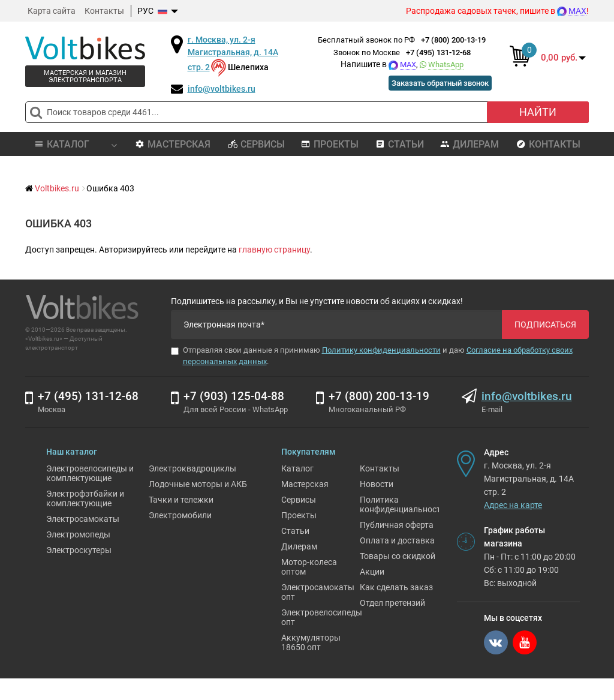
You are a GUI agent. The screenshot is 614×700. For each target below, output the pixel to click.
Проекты (330, 144)
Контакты (104, 11)
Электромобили (180, 537)
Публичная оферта (397, 546)
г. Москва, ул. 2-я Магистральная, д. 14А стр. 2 (233, 53)
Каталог (297, 490)
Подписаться (545, 325)
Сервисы (256, 144)
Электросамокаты (83, 540)
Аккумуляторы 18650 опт (311, 664)
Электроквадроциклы (192, 490)
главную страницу (274, 250)
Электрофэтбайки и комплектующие (85, 520)
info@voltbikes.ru (222, 89)
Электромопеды (78, 556)
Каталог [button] (75, 144)
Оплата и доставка (397, 562)
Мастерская (173, 144)
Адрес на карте (513, 527)
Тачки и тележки (181, 521)
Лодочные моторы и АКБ (198, 506)
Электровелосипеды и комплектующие (90, 495)
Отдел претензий (392, 624)
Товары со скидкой (398, 578)
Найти (538, 112)
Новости (377, 506)
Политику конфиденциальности (381, 350)
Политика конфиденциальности (403, 526)
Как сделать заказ (396, 609)
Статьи (400, 144)
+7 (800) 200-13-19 (453, 40)
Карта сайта (52, 11)
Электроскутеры (79, 572)
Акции (372, 593)
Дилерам (469, 144)
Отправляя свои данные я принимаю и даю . (372, 356)
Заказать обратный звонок (434, 83)
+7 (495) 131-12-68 (438, 52)
